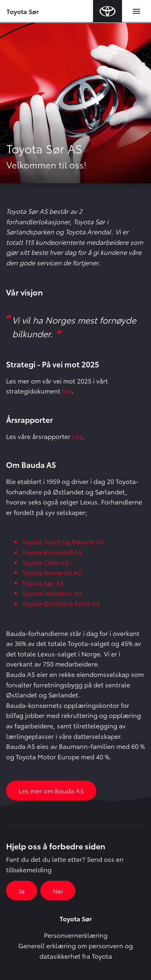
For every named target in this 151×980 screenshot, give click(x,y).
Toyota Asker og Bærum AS (63, 541)
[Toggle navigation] (137, 11)
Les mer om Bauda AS (51, 790)
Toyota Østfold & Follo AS (61, 603)
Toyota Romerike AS (52, 572)
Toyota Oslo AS (45, 562)
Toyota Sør (23, 11)
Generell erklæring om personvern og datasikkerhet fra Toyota (75, 950)
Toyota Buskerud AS (52, 552)
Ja (22, 891)
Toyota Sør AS (43, 583)
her (67, 391)
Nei (58, 891)
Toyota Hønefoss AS (52, 593)
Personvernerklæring (76, 935)
